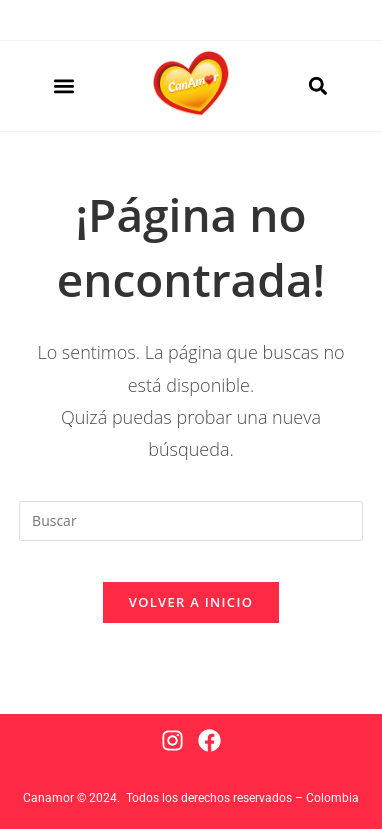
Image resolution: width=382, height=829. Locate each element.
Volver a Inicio (191, 602)
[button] (63, 86)
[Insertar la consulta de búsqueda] (191, 521)
